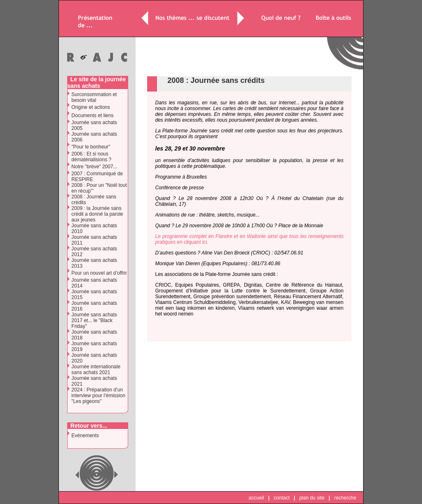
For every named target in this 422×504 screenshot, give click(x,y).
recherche (345, 498)
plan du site (312, 498)
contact (282, 498)
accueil (256, 498)
